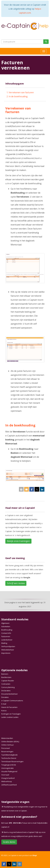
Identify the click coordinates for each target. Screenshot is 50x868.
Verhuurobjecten (8, 646)
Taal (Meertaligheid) (9, 755)
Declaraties (6, 691)
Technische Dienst (9, 758)
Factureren (6, 636)
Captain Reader (8, 681)
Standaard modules (15, 619)
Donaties (5, 697)
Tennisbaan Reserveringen (12, 761)
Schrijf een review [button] (16, 583)
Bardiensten (6, 677)
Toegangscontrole (9, 765)
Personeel (6, 748)
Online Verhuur (8, 745)
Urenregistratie (7, 768)
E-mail (4, 704)
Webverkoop (7, 781)
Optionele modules (14, 670)
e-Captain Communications (12, 701)
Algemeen (5, 623)
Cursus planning (8, 687)
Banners (5, 674)
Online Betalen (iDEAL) (10, 742)
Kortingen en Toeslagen (11, 714)
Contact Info (6, 633)
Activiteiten (6, 626)
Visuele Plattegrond (9, 771)
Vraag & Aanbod (8, 778)
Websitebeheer (8, 650)
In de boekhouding (18, 96)
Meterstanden (7, 738)
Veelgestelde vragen (15, 802)
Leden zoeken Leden (10, 717)
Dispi (35, 855)
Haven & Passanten (9, 707)
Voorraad (5, 775)
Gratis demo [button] (9, 842)
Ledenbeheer (7, 640)
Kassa (4, 711)
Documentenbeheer (10, 694)
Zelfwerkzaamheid (9, 785)
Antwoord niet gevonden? (19, 817)
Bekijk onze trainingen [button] (18, 541)
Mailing (4, 643)
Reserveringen (7, 751)
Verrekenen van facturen (21, 92)
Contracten (6, 684)
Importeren (6, 653)
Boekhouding (7, 630)
